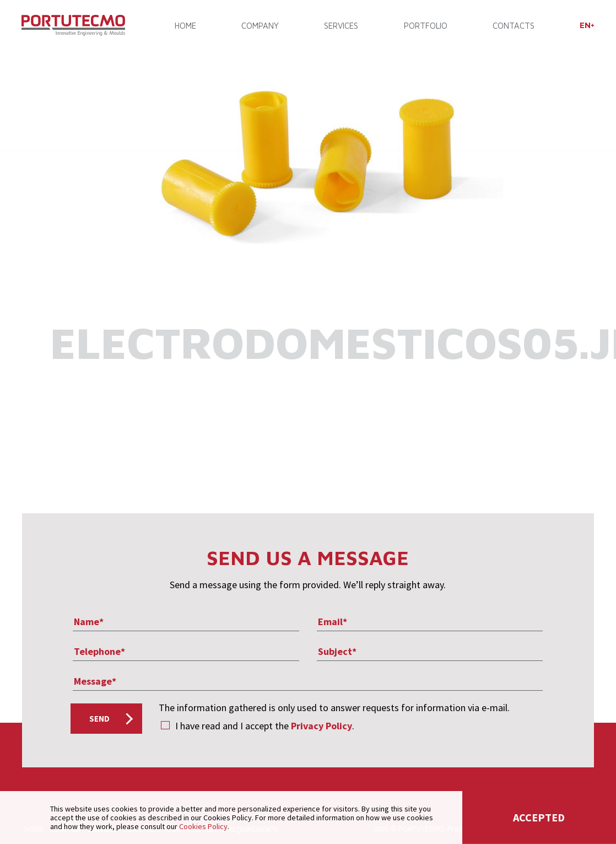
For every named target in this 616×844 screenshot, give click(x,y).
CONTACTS (513, 26)
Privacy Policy (321, 726)
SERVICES (341, 26)
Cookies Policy (203, 826)
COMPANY (260, 26)
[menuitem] (587, 26)
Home (186, 26)
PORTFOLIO (425, 26)
